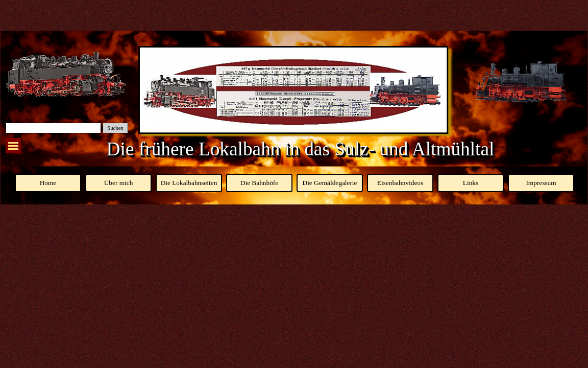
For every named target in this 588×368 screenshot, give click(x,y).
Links (471, 183)
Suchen (115, 128)
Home (48, 183)
